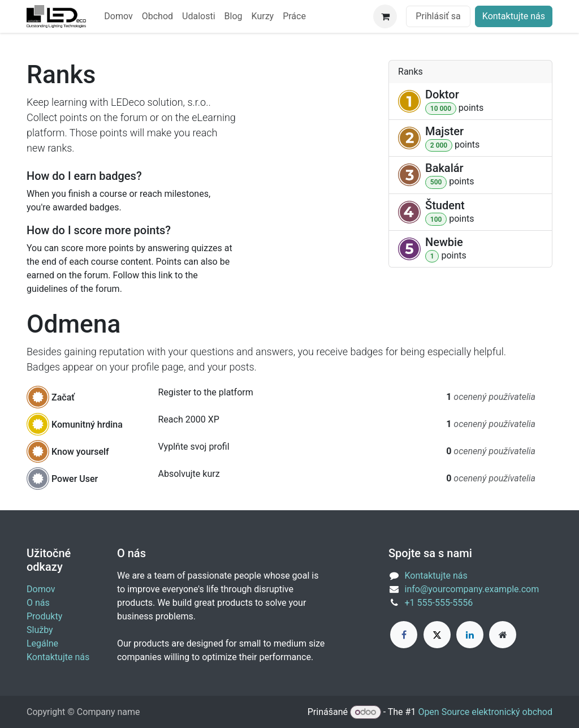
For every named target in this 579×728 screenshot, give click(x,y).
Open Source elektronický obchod (485, 712)
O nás (38, 603)
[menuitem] (118, 16)
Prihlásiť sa (438, 16)
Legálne (42, 643)
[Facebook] (404, 635)
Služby (40, 630)
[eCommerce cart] (385, 16)
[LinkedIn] (470, 635)
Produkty (44, 616)
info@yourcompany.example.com (472, 589)
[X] (437, 635)
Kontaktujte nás (514, 16)
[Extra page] (503, 635)
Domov (41, 589)
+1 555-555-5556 (439, 603)
